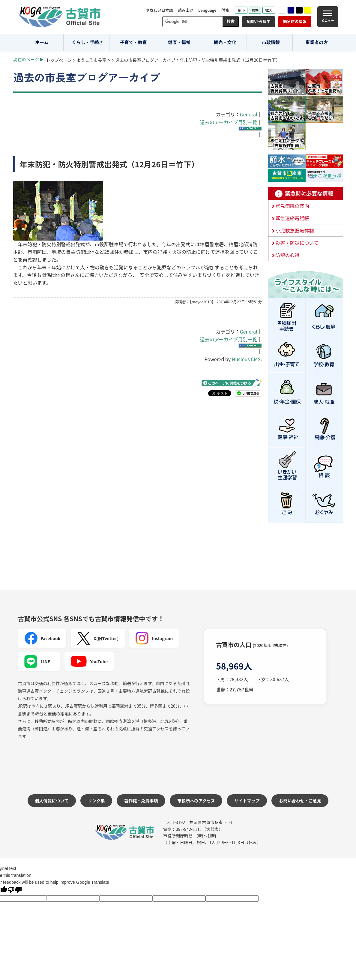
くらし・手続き (88, 42)
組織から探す (259, 21)
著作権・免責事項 (141, 801)
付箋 (225, 10)
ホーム (42, 42)
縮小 (241, 10)
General (249, 114)
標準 (255, 10)
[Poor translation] (15, 890)
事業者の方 (317, 42)
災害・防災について (297, 243)
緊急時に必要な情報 (306, 193)
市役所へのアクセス (196, 801)
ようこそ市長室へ (93, 60)
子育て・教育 (133, 42)
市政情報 (271, 42)
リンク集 (96, 801)
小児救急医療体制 (295, 230)
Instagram (154, 638)
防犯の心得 (288, 255)
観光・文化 (225, 42)
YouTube (89, 661)
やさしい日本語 (159, 10)
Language (207, 10)
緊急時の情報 (295, 21)
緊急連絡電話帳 (292, 218)
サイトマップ (247, 801)
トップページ (59, 60)
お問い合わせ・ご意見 (300, 801)
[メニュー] (328, 17)
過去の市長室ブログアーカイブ (145, 60)
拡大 (269, 10)
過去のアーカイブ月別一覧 (228, 122)
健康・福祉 (179, 42)
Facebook (42, 638)
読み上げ (186, 10)
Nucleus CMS (246, 359)
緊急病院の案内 (292, 206)
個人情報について (52, 801)
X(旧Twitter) (98, 638)
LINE (37, 661)
